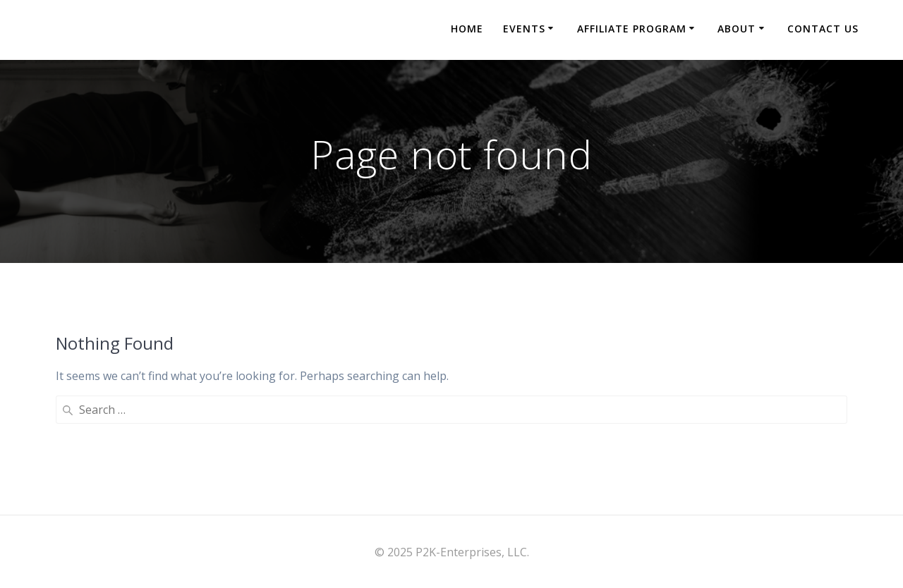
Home (467, 29)
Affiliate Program (632, 29)
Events (524, 29)
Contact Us (823, 29)
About (737, 29)
